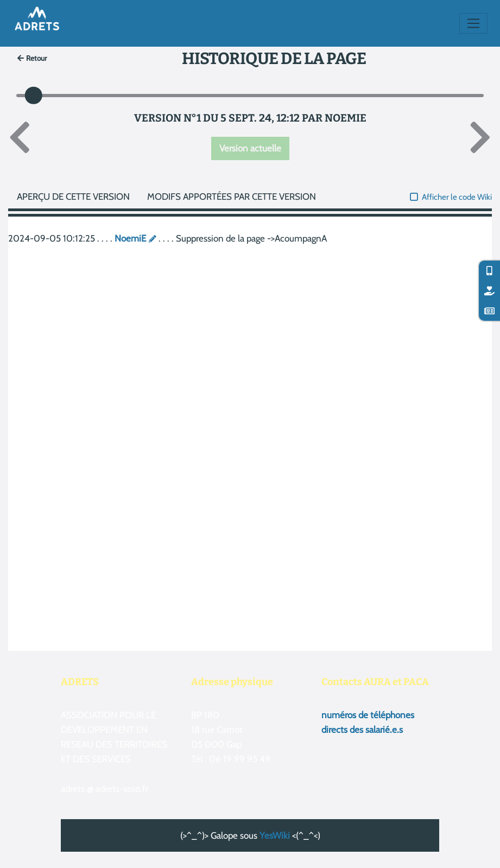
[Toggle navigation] (474, 23)
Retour (32, 58)
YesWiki (275, 835)
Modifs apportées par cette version (232, 197)
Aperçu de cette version (73, 197)
